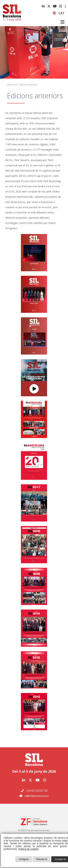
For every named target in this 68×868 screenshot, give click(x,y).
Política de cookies (29, 849)
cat (59, 13)
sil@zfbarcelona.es (37, 796)
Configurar (24, 859)
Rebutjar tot (42, 859)
